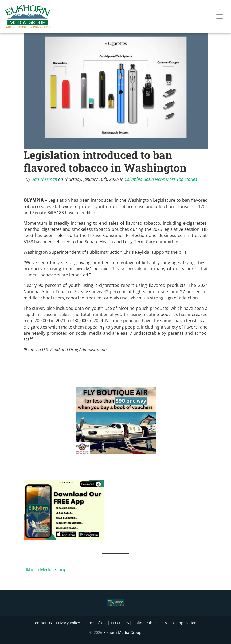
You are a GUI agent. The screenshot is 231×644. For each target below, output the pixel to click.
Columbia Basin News (145, 179)
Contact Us (42, 623)
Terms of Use (96, 623)
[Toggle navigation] (220, 18)
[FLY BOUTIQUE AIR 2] (116, 420)
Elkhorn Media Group (45, 569)
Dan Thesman (44, 179)
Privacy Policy (68, 623)
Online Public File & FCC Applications (165, 623)
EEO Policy (120, 623)
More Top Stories (181, 179)
